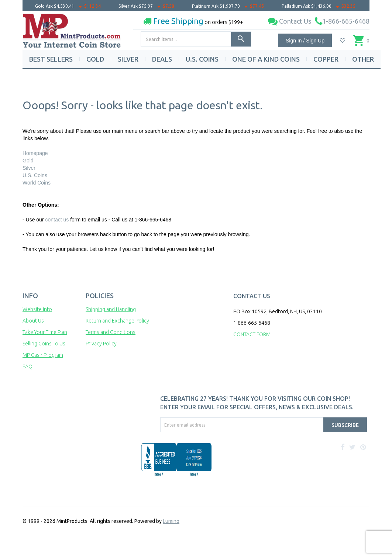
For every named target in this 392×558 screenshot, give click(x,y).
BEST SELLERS (51, 59)
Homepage (35, 153)
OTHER (363, 59)
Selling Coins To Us (44, 344)
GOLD (95, 59)
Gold (28, 161)
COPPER (326, 59)
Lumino (171, 521)
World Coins (37, 183)
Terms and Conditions (111, 332)
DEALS (162, 59)
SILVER (128, 59)
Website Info (37, 309)
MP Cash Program (43, 355)
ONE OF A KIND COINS (266, 59)
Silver (29, 168)
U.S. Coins (35, 175)
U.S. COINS (202, 59)
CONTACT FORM (252, 334)
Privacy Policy (101, 344)
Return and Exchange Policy (117, 321)
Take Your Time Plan (45, 332)
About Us (33, 321)
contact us (57, 220)
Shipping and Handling (111, 309)
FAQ (27, 366)
